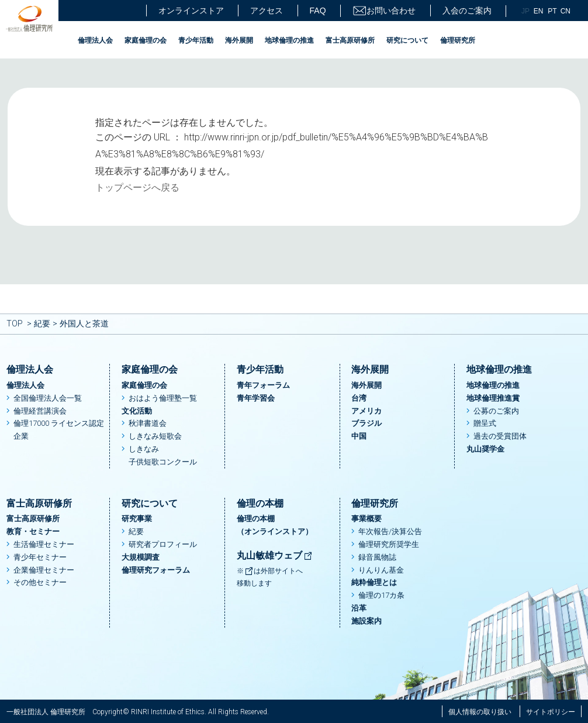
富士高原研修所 (350, 40)
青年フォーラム (263, 385)
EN (539, 11)
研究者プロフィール (163, 544)
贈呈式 (485, 423)
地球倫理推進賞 (493, 398)
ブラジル (366, 423)
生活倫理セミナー (44, 544)
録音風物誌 (377, 557)
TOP (15, 323)
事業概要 (366, 519)
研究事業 (137, 519)
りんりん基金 (381, 570)
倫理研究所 (458, 40)
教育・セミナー (33, 531)
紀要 (42, 323)
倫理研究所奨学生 (389, 544)
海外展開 (239, 40)
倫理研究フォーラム (156, 570)
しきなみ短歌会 (155, 436)
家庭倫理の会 (146, 40)
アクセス (267, 11)
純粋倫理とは (374, 582)
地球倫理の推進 (289, 40)
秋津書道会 (148, 423)
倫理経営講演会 (40, 411)
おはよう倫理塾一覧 (163, 398)
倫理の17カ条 (381, 595)
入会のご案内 (467, 11)
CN (565, 11)
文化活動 (137, 411)
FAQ (318, 11)
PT (552, 11)
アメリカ (366, 411)
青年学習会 (256, 398)
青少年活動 (196, 40)
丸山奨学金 (485, 449)
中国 (359, 436)
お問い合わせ (384, 11)
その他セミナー (40, 582)
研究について (407, 40)
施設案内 (366, 621)
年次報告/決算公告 (390, 531)
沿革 (359, 608)
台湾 (359, 398)
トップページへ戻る (137, 187)
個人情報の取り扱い (480, 712)
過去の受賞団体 (500, 436)
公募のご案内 (496, 411)
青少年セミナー (40, 557)
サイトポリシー (551, 712)
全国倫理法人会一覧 (48, 398)
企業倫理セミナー (44, 570)
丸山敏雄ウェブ (275, 555)
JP (525, 11)
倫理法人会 (95, 40)
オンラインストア (191, 11)
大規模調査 (141, 557)
